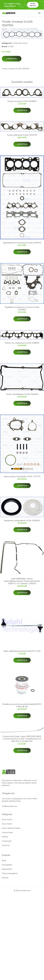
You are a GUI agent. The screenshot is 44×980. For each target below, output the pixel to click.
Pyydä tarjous (33, 5)
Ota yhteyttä (7, 865)
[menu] (39, 13)
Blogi (4, 860)
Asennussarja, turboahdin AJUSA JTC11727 (22, 476)
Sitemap (5, 878)
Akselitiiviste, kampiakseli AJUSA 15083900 (22, 521)
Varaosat (6, 845)
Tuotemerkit (17, 43)
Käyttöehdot (7, 869)
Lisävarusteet (7, 832)
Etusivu (5, 29)
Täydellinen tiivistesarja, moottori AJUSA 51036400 (22, 308)
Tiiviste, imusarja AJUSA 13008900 (22, 101)
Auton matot (7, 824)
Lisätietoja (12, 59)
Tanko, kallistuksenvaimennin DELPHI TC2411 (22, 651)
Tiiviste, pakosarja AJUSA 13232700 (22, 135)
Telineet (5, 837)
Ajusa (25, 43)
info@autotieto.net (9, 806)
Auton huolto (7, 819)
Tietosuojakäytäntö (10, 873)
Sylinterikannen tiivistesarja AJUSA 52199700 (22, 243)
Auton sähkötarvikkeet (11, 828)
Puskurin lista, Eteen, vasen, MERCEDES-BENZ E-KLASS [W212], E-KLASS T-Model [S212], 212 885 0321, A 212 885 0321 (22, 739)
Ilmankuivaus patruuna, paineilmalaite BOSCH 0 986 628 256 (22, 705)
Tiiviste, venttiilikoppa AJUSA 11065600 (22, 394)
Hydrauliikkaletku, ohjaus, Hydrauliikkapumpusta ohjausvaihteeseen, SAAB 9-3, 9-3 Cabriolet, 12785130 (22, 581)
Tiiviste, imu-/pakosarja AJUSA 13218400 (22, 343)
